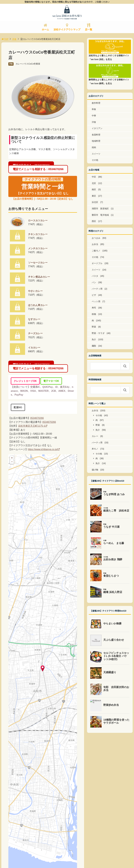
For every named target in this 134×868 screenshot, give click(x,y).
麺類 (94, 346)
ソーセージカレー (38, 263)
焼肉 (94, 147)
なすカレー (34, 319)
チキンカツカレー (38, 234)
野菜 (94, 327)
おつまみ (96, 238)
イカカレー (34, 348)
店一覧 (89, 30)
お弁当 (95, 244)
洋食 (14, 39)
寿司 (94, 308)
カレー (95, 436)
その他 (95, 160)
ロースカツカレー (38, 221)
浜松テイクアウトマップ (67, 30)
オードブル (97, 263)
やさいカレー (35, 291)
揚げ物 (95, 470)
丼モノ (95, 449)
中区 (94, 177)
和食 (94, 109)
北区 (94, 183)
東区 (94, 196)
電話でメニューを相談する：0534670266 (38, 169)
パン (94, 282)
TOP (5, 39)
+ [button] (12, 458)
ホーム (45, 30)
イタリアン (97, 128)
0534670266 (37, 418)
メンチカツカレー (38, 248)
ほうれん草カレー (38, 305)
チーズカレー (35, 333)
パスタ (95, 276)
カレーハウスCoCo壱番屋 (28, 64)
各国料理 (96, 135)
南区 (94, 189)
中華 (94, 116)
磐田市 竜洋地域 (100, 215)
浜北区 (95, 202)
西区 (94, 221)
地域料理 (96, 141)
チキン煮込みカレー (39, 277)
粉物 (94, 314)
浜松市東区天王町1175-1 (32, 426)
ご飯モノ (96, 251)
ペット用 (96, 301)
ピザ (94, 295)
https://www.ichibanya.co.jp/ (43, 449)
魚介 (94, 339)
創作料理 (96, 103)
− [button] (12, 462)
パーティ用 (97, 289)
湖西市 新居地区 (100, 209)
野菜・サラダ (98, 333)
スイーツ (96, 154)
